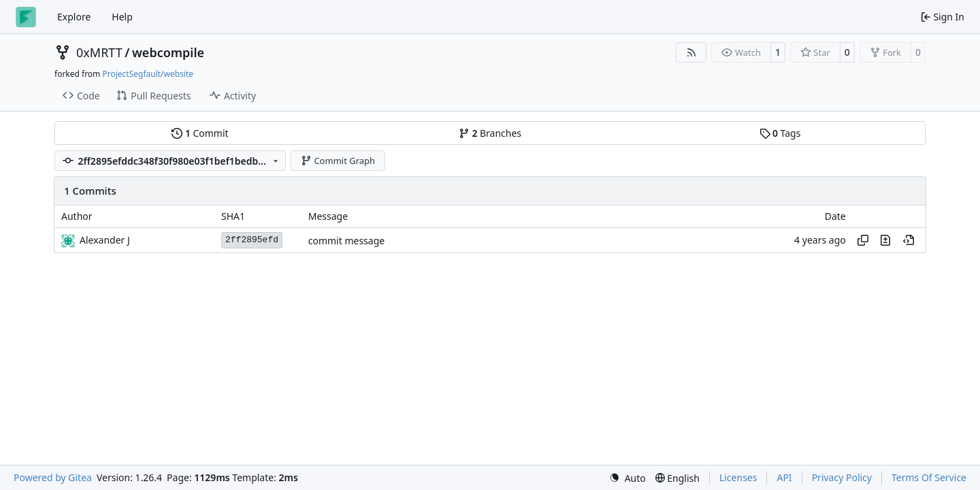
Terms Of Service (929, 477)
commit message (346, 241)
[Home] (26, 17)
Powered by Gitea (53, 477)
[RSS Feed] (691, 52)
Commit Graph (338, 161)
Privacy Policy (842, 477)
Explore (74, 17)
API (784, 477)
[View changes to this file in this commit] (885, 240)
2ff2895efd (252, 240)
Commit (200, 133)
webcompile (168, 52)
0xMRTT (99, 52)
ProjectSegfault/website (148, 74)
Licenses (738, 477)
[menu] (627, 478)
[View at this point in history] (909, 240)
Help (122, 17)
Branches (490, 133)
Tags (780, 133)
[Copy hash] (863, 240)
